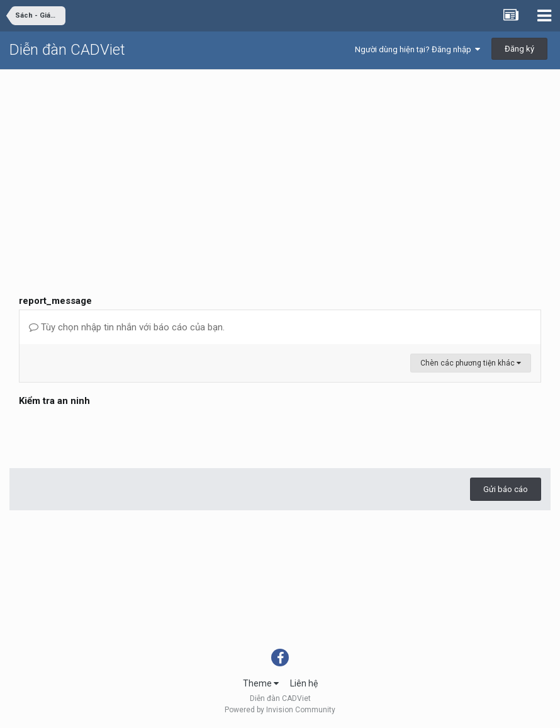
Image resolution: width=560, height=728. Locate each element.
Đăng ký (519, 49)
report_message (55, 301)
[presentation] (115, 434)
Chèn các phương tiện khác (471, 363)
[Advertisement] (280, 164)
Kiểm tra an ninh (54, 401)
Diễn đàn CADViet (67, 50)
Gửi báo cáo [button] (506, 489)
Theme (261, 683)
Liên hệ (304, 683)
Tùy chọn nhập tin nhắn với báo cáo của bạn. (127, 327)
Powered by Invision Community (280, 710)
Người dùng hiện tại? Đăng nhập (417, 49)
